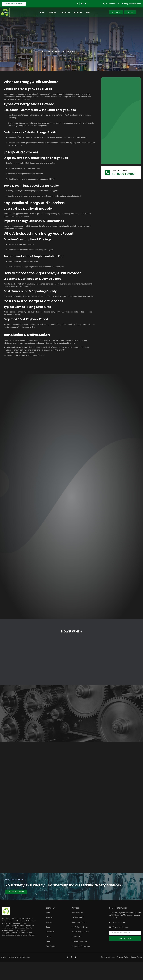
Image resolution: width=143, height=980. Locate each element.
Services (52, 13)
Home (42, 13)
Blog (88, 13)
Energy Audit (70, 53)
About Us (78, 13)
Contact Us (65, 13)
